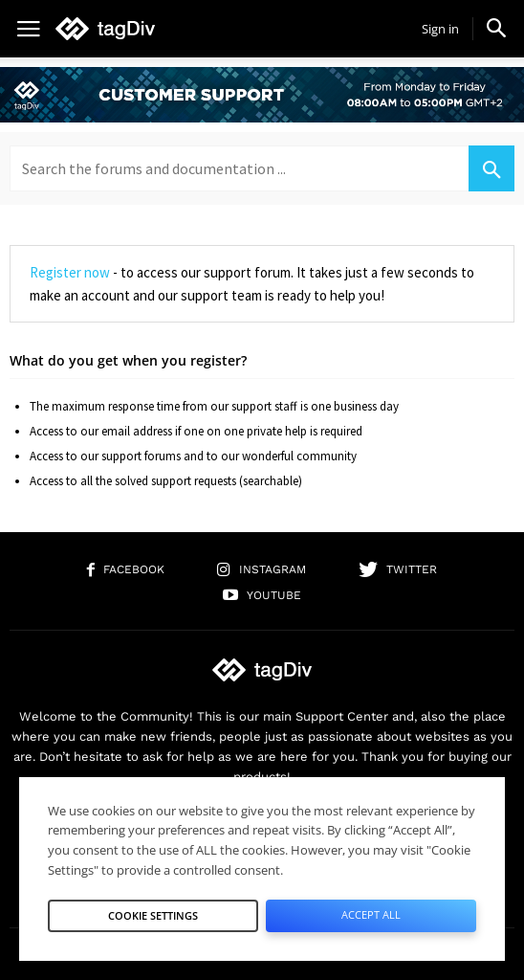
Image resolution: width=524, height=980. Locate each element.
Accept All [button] (371, 914)
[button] (496, 28)
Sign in (440, 29)
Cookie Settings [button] (153, 915)
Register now (70, 272)
